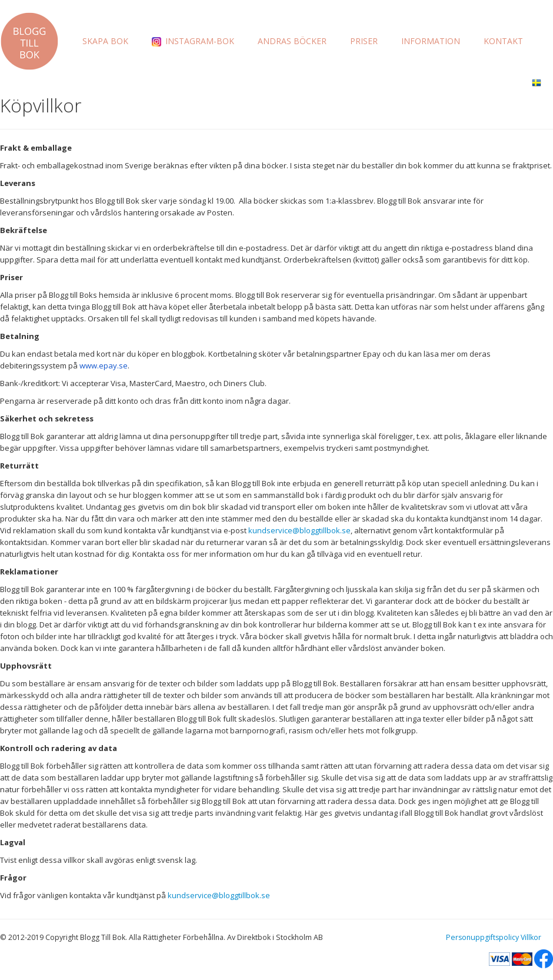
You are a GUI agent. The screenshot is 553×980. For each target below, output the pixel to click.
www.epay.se (104, 366)
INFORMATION (431, 41)
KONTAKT (503, 41)
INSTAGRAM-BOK (193, 41)
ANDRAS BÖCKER (292, 41)
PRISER (364, 41)
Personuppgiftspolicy (482, 937)
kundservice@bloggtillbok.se (299, 530)
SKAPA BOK (105, 41)
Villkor (531, 937)
